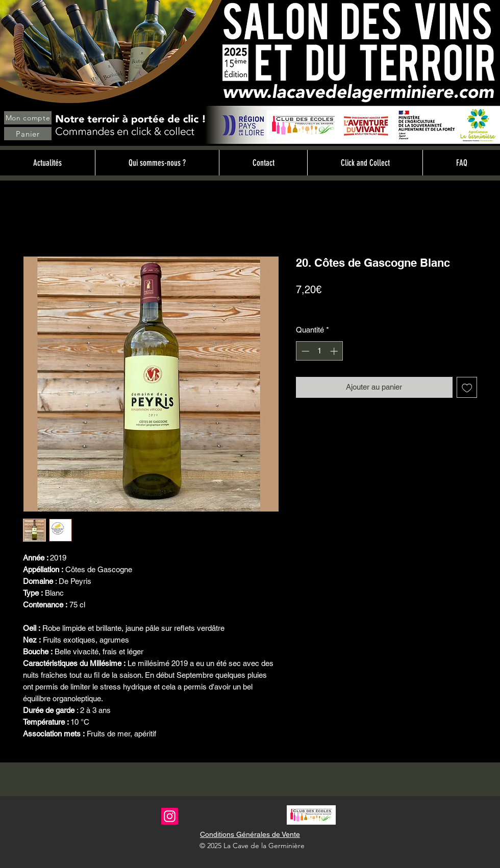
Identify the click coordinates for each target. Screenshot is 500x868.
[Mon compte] (28, 118)
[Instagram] (170, 816)
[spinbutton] (320, 351)
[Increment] (335, 351)
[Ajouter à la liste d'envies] (467, 387)
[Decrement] (304, 351)
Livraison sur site (370, 307)
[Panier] (28, 134)
